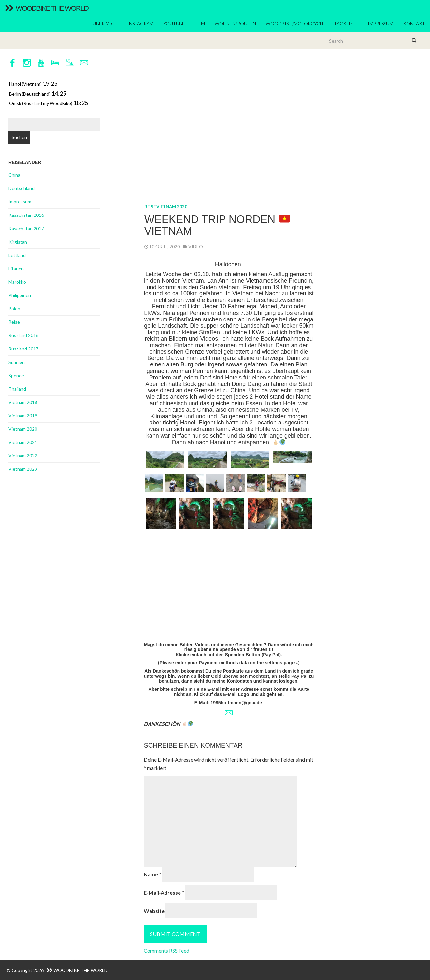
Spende (16, 375)
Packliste (346, 24)
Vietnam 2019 (23, 416)
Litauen (16, 268)
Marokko (17, 282)
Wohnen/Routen (235, 24)
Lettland (17, 255)
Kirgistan (18, 242)
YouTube (174, 24)
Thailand (17, 389)
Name (152, 874)
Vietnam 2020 (172, 207)
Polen (14, 309)
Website (154, 911)
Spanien (17, 362)
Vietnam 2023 (23, 469)
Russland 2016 (23, 335)
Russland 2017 (23, 349)
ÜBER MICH (105, 24)
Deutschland (21, 188)
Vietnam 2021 (23, 442)
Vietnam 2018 (23, 402)
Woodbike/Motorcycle (295, 24)
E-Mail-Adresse (164, 892)
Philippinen (20, 295)
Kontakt (414, 24)
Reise (150, 207)
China (14, 175)
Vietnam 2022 (23, 456)
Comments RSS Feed (166, 950)
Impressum (380, 24)
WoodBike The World (47, 8)
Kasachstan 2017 (26, 228)
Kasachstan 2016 (26, 215)
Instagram (140, 24)
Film (200, 24)
